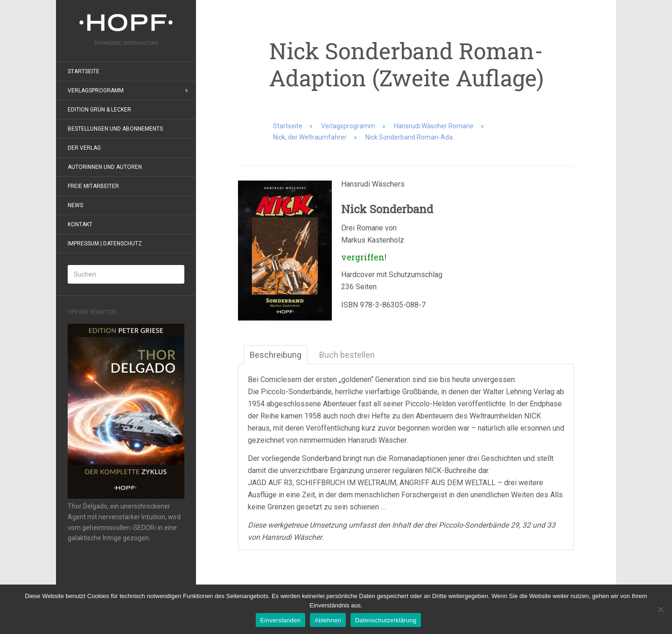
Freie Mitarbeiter (93, 186)
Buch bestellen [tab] (347, 355)
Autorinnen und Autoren (105, 167)
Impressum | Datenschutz (105, 244)
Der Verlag (84, 148)
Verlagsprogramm (96, 91)
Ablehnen (328, 620)
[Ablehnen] (660, 609)
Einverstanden (280, 620)
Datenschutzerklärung (386, 620)
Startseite (84, 71)
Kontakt (80, 224)
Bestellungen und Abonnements (115, 129)
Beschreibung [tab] (276, 355)
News (75, 205)
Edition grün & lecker (99, 110)
